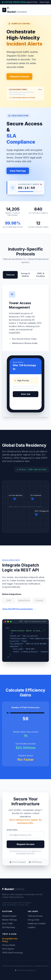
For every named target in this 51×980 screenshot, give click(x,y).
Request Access (26, 844)
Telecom (10, 275)
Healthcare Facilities (37, 923)
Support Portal (32, 2)
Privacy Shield (9, 945)
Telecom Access (35, 916)
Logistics (32, 927)
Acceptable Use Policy (25, 853)
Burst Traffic (8, 923)
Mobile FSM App (10, 920)
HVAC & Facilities (41, 275)
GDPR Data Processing (12, 953)
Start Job (26, 394)
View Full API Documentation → (19, 609)
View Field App (18, 171)
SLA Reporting (9, 927)
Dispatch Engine (9, 916)
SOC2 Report (8, 949)
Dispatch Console (19, 77)
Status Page (44, 2)
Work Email (12, 830)
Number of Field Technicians (26, 707)
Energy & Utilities (25, 275)
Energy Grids (34, 920)
